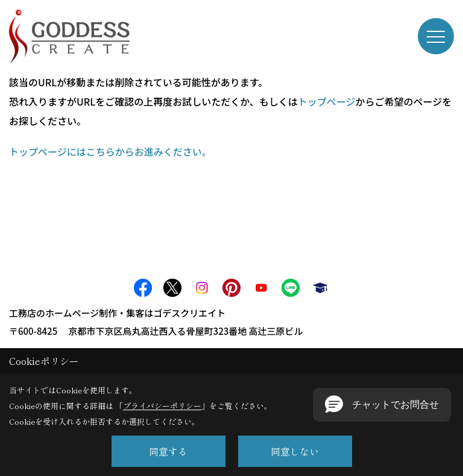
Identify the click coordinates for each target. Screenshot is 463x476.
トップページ (327, 101)
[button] (382, 405)
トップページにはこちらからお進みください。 (110, 151)
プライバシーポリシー (162, 406)
